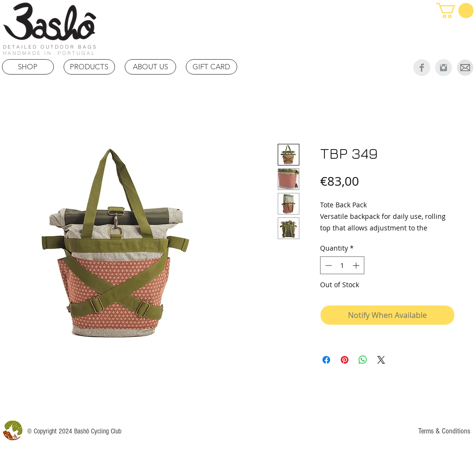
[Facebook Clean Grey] (422, 68)
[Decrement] (328, 265)
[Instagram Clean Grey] (444, 68)
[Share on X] (381, 360)
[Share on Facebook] (326, 360)
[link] (455, 11)
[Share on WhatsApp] (363, 360)
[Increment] (357, 265)
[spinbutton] (342, 265)
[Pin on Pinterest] (345, 360)
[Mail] (465, 68)
